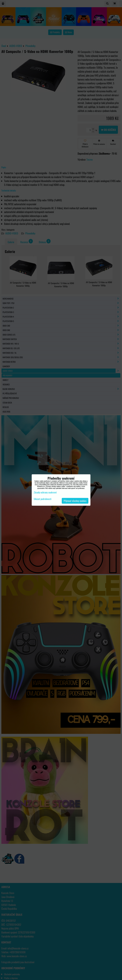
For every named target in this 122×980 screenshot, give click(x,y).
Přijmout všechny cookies (75, 501)
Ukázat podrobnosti (43, 499)
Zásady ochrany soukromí (45, 492)
